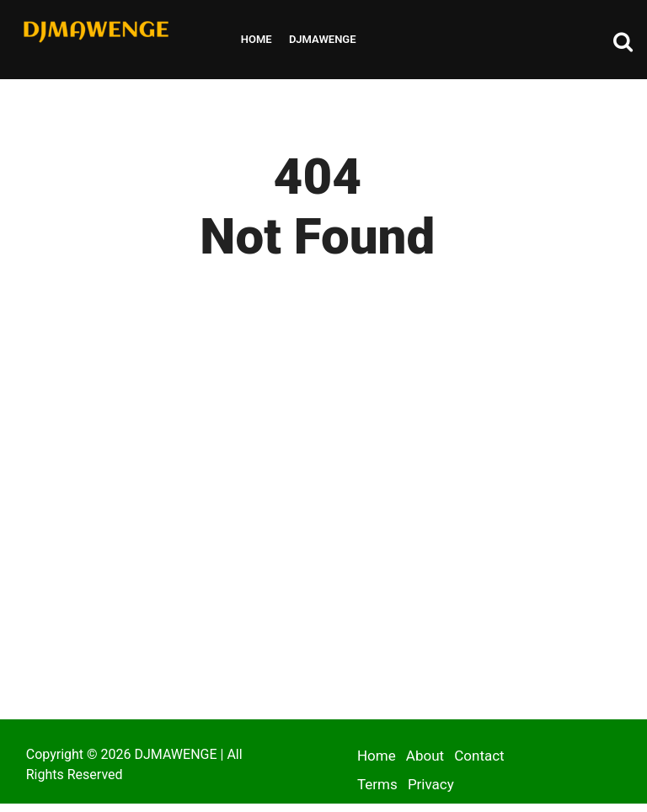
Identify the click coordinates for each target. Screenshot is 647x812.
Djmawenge (323, 39)
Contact (479, 756)
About (425, 756)
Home (257, 39)
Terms (377, 784)
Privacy (431, 784)
